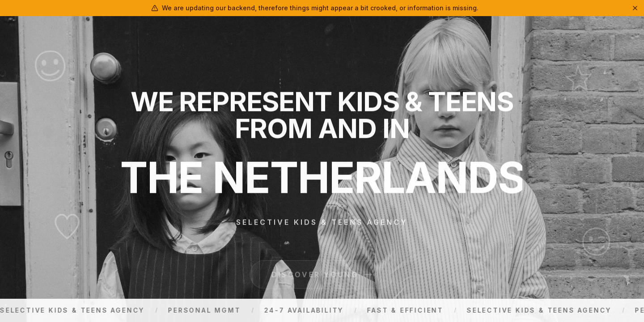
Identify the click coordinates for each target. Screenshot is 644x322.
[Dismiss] (635, 8)
